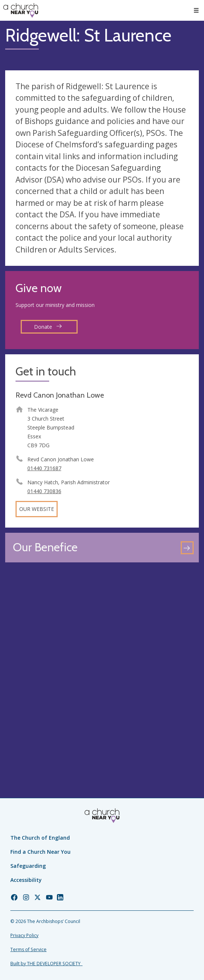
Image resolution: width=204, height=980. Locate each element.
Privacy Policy (24, 935)
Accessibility (26, 880)
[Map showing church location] (102, 665)
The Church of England (40, 838)
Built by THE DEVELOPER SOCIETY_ (46, 964)
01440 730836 (44, 491)
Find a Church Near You (40, 852)
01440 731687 (44, 468)
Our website (37, 509)
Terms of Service (28, 949)
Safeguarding (28, 866)
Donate (48, 327)
